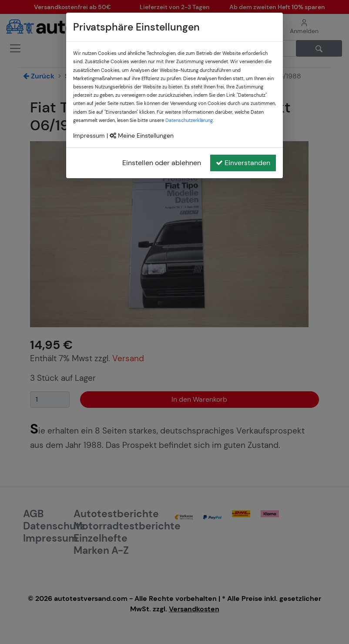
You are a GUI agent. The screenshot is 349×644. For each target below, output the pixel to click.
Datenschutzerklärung (189, 120)
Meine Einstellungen (142, 136)
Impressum (89, 136)
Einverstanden (243, 163)
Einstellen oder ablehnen (162, 163)
